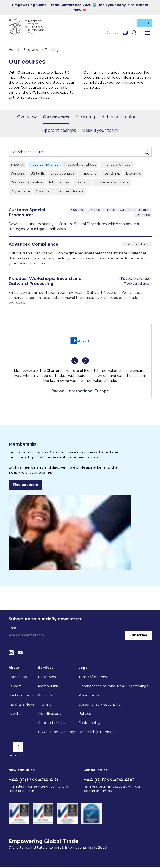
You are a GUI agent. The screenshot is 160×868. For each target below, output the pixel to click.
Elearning (85, 117)
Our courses (56, 117)
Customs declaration (28, 183)
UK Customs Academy (56, 733)
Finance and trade (121, 165)
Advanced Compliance (33, 245)
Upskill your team (100, 131)
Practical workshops (83, 165)
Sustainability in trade (118, 183)
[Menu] (148, 33)
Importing (92, 174)
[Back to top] (18, 748)
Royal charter (90, 696)
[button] (75, 362)
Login (143, 22)
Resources (47, 678)
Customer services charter (100, 705)
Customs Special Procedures (27, 214)
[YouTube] (20, 654)
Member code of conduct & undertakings (113, 687)
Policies (85, 715)
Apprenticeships (59, 131)
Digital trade (21, 192)
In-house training (119, 117)
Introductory (61, 183)
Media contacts (21, 696)
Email (13, 629)
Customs (18, 174)
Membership (49, 687)
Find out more (25, 486)
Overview (27, 117)
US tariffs (38, 174)
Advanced (45, 192)
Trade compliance (46, 165)
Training (52, 50)
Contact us (18, 678)
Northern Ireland (74, 192)
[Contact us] (125, 33)
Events (14, 715)
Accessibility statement (97, 733)
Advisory (45, 696)
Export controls (65, 174)
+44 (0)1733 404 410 (33, 781)
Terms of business (93, 678)
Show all (18, 165)
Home (14, 50)
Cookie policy (89, 724)
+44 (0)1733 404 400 (109, 781)
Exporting (139, 174)
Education (32, 50)
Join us (113, 33)
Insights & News (22, 705)
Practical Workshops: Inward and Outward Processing (45, 282)
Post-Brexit (116, 174)
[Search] (134, 33)
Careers (15, 687)
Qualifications (49, 715)
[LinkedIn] (11, 654)
